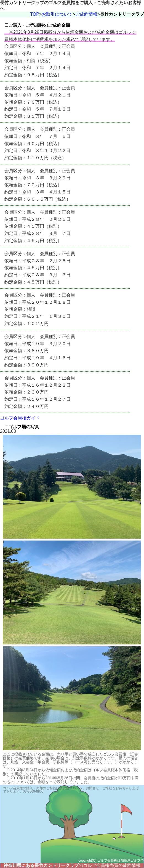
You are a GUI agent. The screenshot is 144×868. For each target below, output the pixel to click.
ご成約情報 (86, 14)
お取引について (57, 14)
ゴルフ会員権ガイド (20, 418)
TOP (35, 14)
